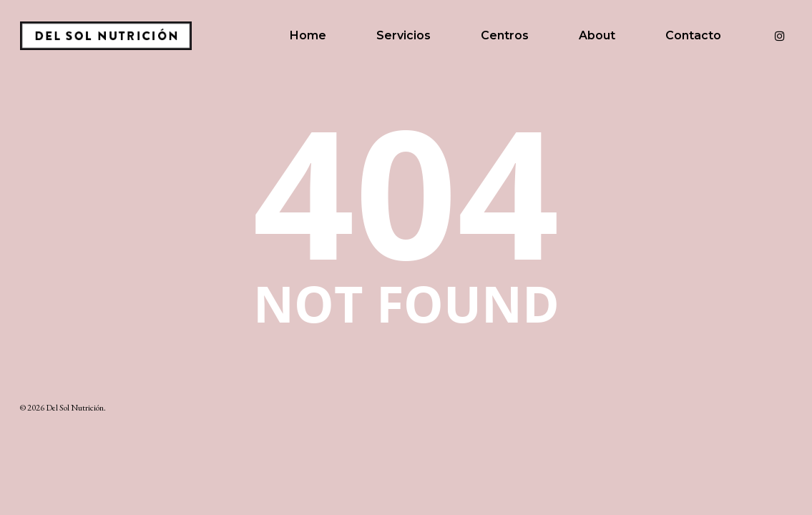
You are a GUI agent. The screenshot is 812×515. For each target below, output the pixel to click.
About (597, 35)
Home (308, 35)
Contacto (693, 35)
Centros (505, 35)
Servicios (403, 35)
